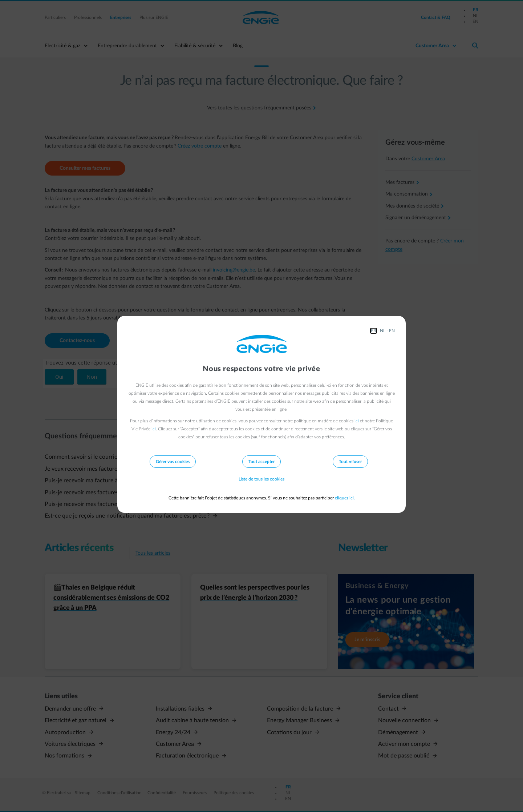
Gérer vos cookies (173, 462)
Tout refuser (350, 462)
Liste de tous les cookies (261, 479)
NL (383, 331)
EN (392, 331)
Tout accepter (261, 462)
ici (357, 421)
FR (374, 331)
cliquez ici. (345, 498)
